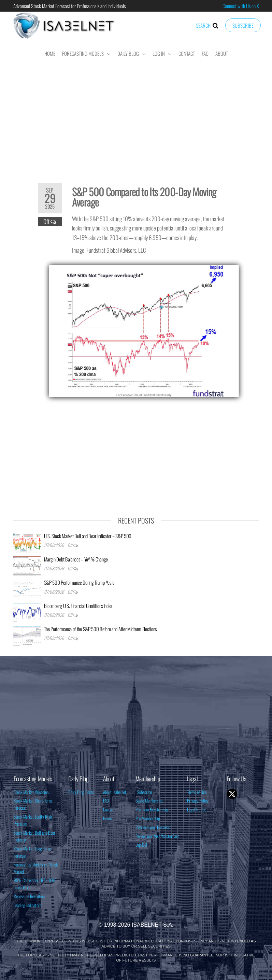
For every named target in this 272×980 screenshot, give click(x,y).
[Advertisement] (136, 121)
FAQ (205, 53)
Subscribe (243, 25)
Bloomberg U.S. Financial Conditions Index (78, 606)
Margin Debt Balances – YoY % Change (76, 559)
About (222, 53)
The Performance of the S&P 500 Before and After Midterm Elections (101, 629)
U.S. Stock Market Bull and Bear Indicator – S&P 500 (88, 536)
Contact (187, 53)
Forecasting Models (83, 53)
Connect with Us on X (241, 6)
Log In (159, 53)
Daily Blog (128, 53)
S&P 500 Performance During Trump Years (79, 582)
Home (50, 53)
